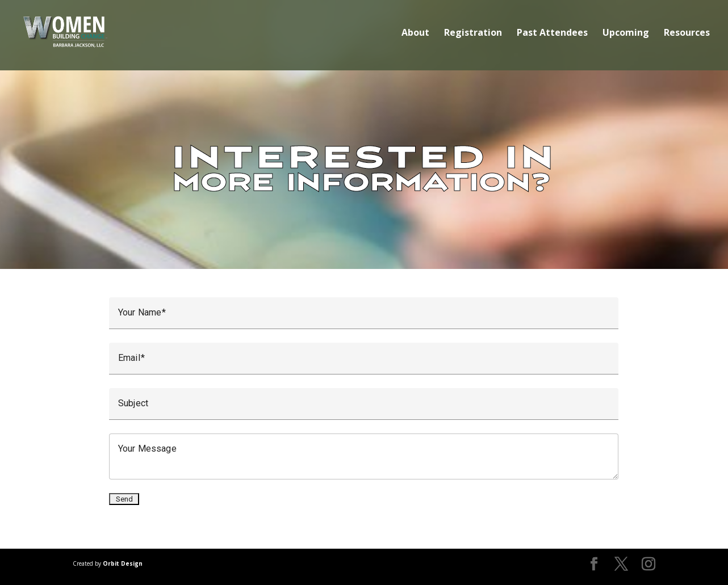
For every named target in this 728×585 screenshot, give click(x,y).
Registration (473, 33)
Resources (687, 33)
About (415, 33)
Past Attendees (552, 33)
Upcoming (626, 33)
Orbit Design (123, 563)
